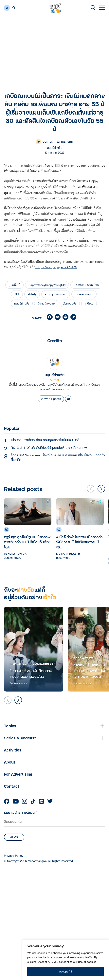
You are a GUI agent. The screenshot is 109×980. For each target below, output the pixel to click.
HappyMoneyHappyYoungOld (47, 285)
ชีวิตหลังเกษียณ (84, 294)
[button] (101, 489)
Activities (13, 750)
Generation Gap (16, 554)
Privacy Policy (14, 856)
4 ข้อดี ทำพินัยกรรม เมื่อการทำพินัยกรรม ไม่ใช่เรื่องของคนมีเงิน (79, 542)
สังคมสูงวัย (70, 303)
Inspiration (18, 664)
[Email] (68, 399)
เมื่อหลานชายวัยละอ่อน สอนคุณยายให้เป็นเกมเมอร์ (45, 440)
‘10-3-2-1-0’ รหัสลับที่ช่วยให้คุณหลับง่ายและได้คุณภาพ (49, 448)
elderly (32, 294)
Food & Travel (84, 658)
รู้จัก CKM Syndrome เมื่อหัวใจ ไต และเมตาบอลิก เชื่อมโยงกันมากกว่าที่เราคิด (58, 457)
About (10, 762)
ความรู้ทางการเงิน (56, 294)
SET (17, 294)
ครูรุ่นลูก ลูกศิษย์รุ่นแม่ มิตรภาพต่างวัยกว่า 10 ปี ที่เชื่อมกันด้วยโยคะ (27, 542)
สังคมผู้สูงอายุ (46, 303)
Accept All (66, 971)
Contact (12, 786)
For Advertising (18, 774)
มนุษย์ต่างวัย (22, 303)
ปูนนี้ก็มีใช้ (14, 285)
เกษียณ (89, 303)
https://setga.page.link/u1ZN (56, 267)
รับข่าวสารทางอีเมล (20, 812)
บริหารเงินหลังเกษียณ (86, 285)
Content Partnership (58, 142)
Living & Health (68, 554)
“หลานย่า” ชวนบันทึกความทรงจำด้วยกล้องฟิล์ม (31, 674)
